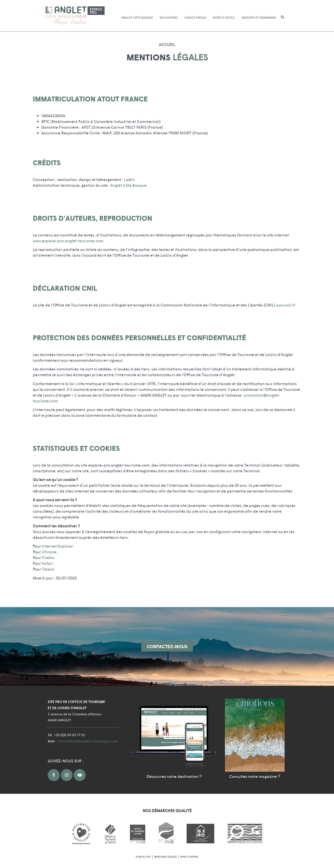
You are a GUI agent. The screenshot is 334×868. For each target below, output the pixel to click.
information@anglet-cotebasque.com (88, 741)
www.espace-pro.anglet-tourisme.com (68, 241)
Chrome (49, 552)
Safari (48, 563)
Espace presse (195, 17)
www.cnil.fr (286, 305)
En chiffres (169, 17)
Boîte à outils (224, 17)
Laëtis (129, 179)
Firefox (48, 557)
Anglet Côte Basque (137, 17)
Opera (48, 569)
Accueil (167, 44)
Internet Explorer (58, 546)
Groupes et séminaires (259, 17)
